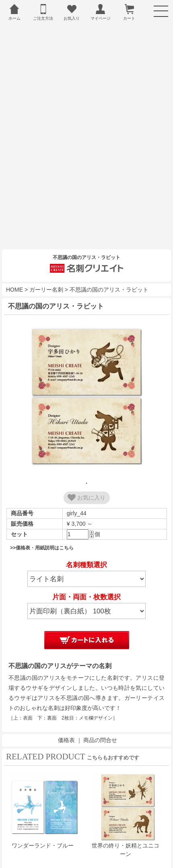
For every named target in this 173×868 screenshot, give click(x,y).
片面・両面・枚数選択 (86, 578)
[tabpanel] (86, 378)
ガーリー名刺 (46, 271)
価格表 (66, 721)
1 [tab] (86, 464)
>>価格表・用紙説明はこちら (42, 529)
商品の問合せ (100, 721)
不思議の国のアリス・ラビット (109, 271)
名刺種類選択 (86, 546)
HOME (14, 271)
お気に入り (86, 479)
